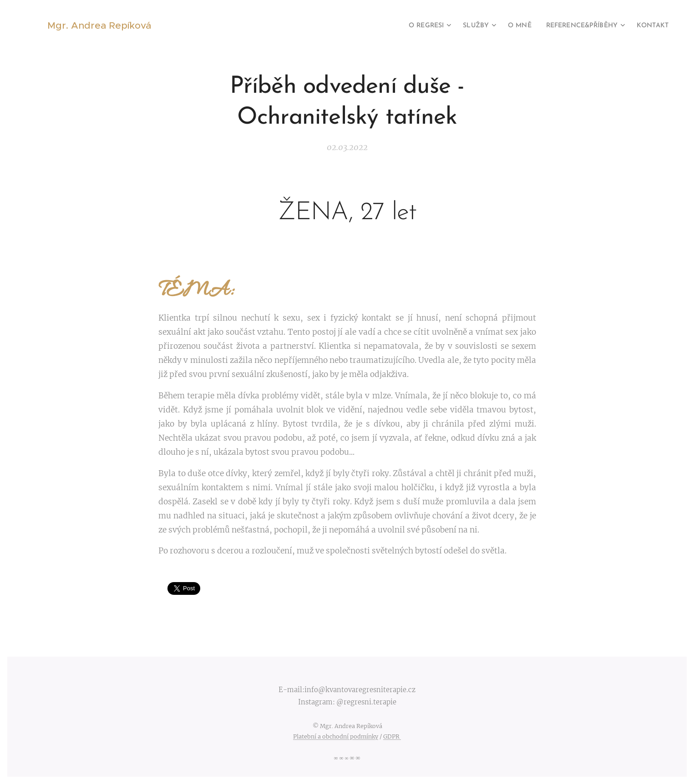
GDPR (392, 736)
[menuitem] (408, 26)
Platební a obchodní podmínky (336, 736)
